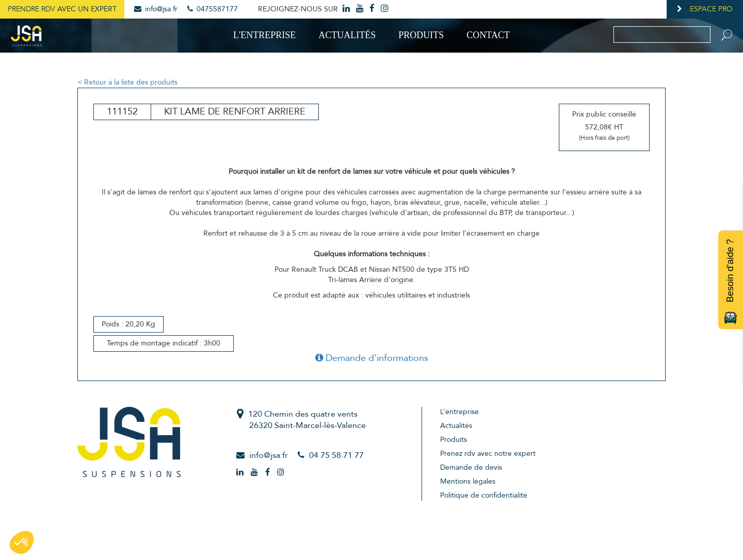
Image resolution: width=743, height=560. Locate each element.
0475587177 (213, 9)
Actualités (347, 35)
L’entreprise (459, 412)
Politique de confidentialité (484, 495)
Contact (488, 35)
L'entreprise (264, 35)
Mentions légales (468, 481)
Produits (421, 35)
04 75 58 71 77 (336, 455)
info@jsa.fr (156, 9)
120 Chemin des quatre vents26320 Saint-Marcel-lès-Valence (307, 420)
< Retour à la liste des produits (127, 82)
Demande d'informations (372, 358)
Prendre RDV (62, 9)
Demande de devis (471, 467)
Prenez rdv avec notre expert (488, 454)
